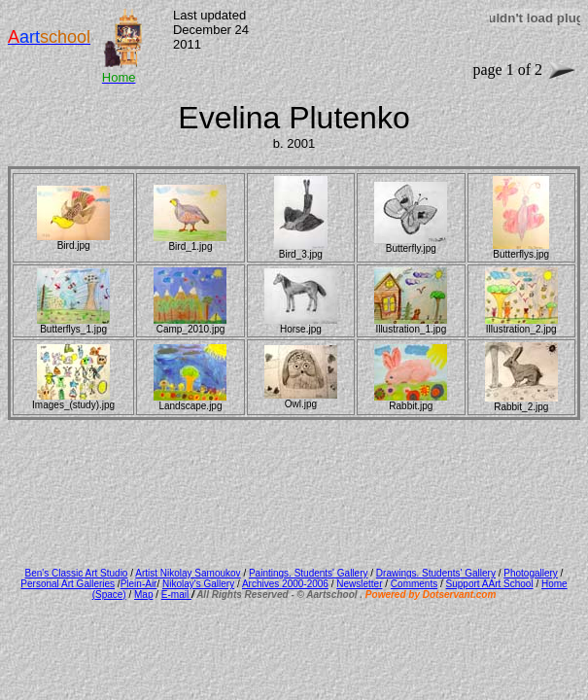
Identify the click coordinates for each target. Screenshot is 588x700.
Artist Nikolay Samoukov (188, 573)
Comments (414, 584)
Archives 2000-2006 (285, 584)
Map (143, 595)
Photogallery (531, 573)
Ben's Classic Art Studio (77, 573)
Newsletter (359, 584)
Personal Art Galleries (68, 584)
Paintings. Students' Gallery (309, 573)
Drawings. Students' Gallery (436, 573)
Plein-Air (139, 584)
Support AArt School (490, 584)
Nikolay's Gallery (198, 584)
